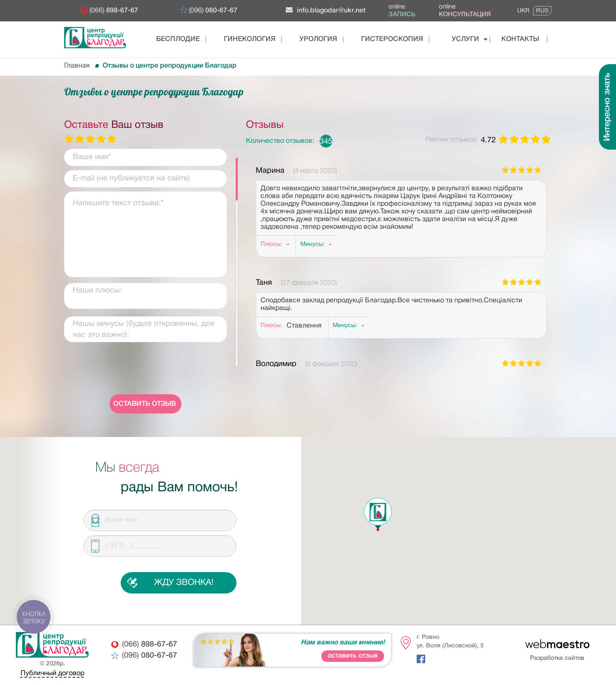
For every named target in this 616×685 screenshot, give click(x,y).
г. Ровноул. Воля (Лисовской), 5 (450, 642)
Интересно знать (607, 107)
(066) (114, 11)
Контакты (511, 39)
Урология (308, 39)
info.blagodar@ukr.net (326, 10)
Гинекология (240, 39)
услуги (450, 39)
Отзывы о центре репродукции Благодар (170, 66)
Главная (77, 66)
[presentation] (145, 369)
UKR (523, 11)
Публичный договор (52, 673)
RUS (542, 11)
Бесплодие (172, 39)
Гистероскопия (379, 39)
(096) (213, 11)
